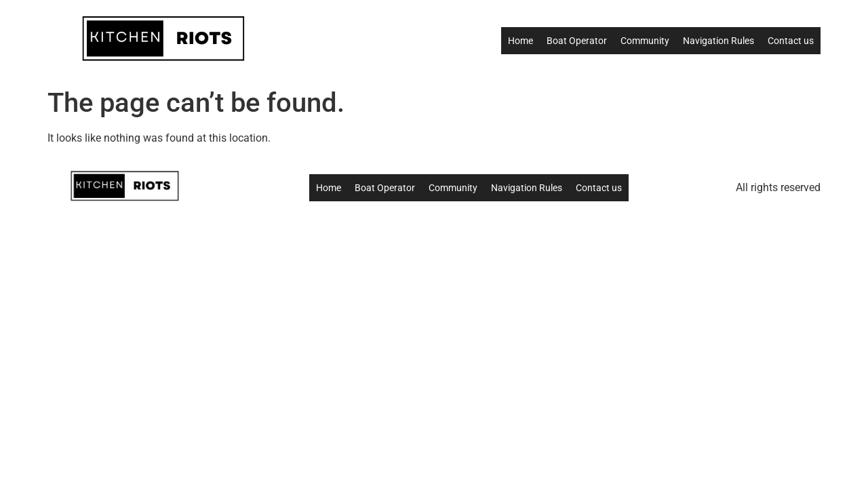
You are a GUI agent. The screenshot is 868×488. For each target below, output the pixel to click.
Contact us (791, 41)
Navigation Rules (718, 41)
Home (520, 41)
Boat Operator (577, 41)
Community (645, 41)
